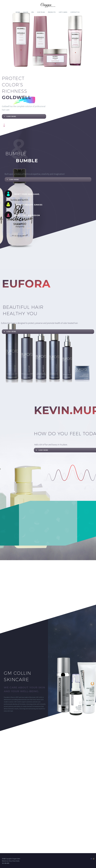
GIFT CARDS (63, 12)
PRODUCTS (52, 12)
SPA (33, 12)
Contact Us (75, 12)
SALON (26, 12)
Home (18, 12)
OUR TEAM (41, 12)
